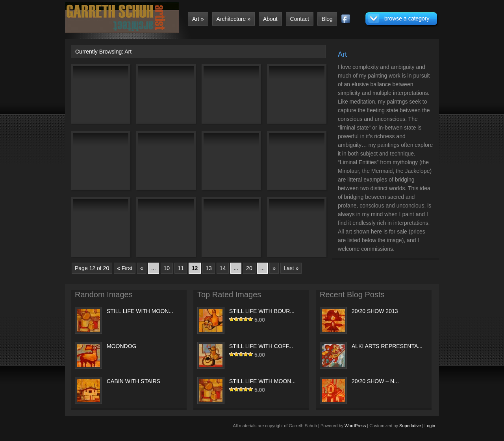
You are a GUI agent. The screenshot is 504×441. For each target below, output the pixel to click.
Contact (300, 19)
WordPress (355, 426)
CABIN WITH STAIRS (133, 381)
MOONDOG (121, 346)
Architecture (233, 19)
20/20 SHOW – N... (375, 381)
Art (198, 19)
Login (430, 426)
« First (125, 268)
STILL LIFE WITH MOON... (140, 311)
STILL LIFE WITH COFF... (261, 346)
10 (167, 268)
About (270, 19)
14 (223, 268)
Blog (327, 19)
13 (209, 268)
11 (181, 268)
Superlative (410, 426)
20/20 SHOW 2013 (375, 311)
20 (249, 268)
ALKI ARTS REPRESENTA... (387, 346)
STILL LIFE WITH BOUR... (262, 311)
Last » (291, 268)
